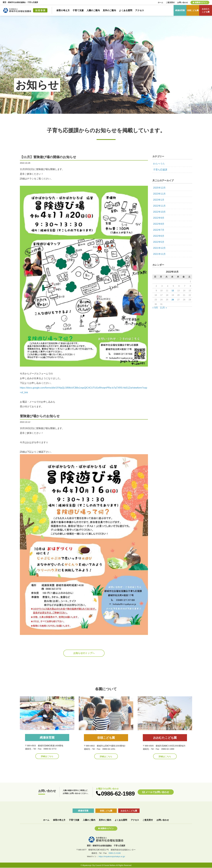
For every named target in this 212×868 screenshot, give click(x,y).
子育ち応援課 (160, 170)
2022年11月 (159, 206)
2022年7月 (159, 230)
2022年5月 (159, 242)
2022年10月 (159, 212)
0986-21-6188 (115, 853)
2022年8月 (159, 224)
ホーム (160, 2)
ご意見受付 (170, 2)
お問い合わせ (183, 2)
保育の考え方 (63, 10)
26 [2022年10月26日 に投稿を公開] (173, 300)
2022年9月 (159, 218)
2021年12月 (159, 248)
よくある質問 (126, 10)
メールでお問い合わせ (157, 792)
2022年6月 (159, 236)
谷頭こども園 (193, 10)
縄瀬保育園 (180, 10)
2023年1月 (159, 200)
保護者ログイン (201, 2)
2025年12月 (159, 188)
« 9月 (155, 308)
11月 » (163, 308)
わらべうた (159, 164)
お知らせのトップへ (84, 653)
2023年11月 (159, 194)
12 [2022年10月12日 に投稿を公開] (173, 291)
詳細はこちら (47, 756)
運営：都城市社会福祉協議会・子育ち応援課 (20, 2)
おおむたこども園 (206, 10)
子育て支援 (78, 10)
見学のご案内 (109, 10)
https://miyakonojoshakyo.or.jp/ (112, 856)
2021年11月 (159, 254)
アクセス (140, 10)
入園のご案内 (93, 10)
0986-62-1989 (118, 794)
